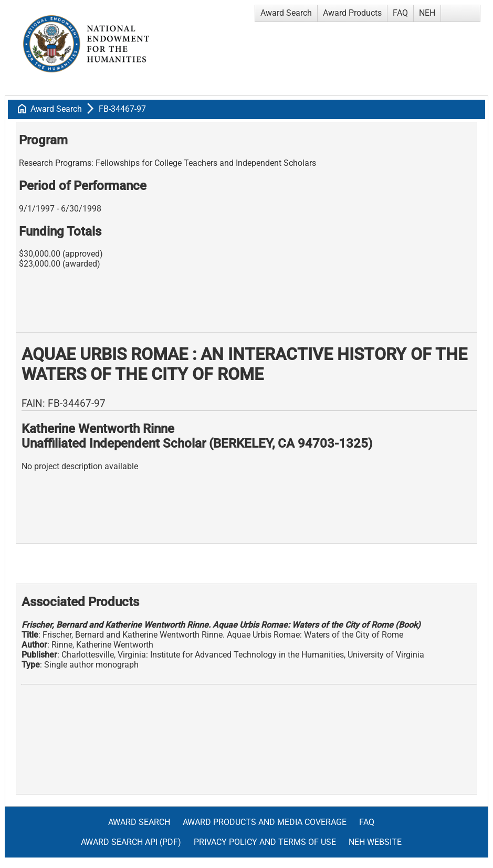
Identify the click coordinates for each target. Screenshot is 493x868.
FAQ (400, 13)
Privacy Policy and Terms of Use (265, 842)
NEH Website (375, 842)
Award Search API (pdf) (131, 842)
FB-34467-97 (122, 109)
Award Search (286, 13)
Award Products (352, 13)
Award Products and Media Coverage (265, 822)
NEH (427, 13)
